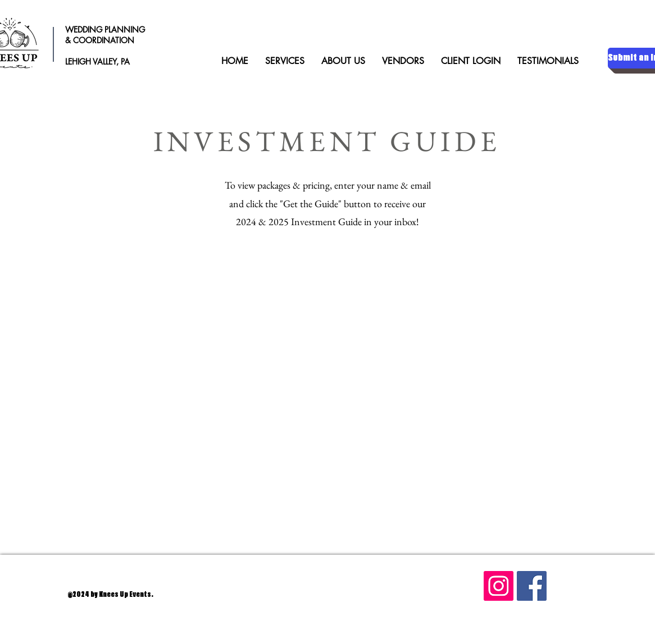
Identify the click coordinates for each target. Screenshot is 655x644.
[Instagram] (499, 586)
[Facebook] (532, 586)
